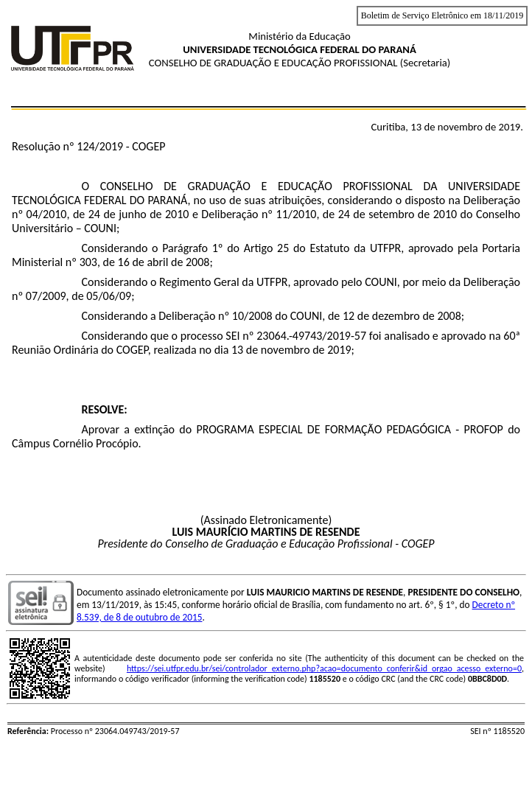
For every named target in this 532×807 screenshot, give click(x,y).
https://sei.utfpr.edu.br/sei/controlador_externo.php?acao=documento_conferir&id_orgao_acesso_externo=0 (324, 668)
